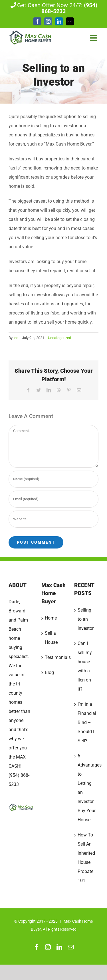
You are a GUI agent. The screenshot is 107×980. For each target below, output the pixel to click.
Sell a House (51, 638)
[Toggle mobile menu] (94, 38)
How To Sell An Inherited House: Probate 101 (86, 858)
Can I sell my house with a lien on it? (85, 666)
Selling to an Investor (86, 619)
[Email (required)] (53, 499)
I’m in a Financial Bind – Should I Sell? (87, 722)
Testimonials (54, 657)
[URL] (53, 519)
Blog (49, 673)
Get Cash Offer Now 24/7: (53, 8)
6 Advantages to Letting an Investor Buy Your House (87, 788)
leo (16, 338)
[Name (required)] (53, 479)
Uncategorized (59, 338)
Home (51, 618)
